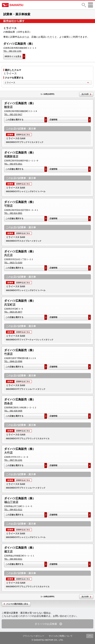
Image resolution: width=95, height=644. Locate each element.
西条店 (8, 403)
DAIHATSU (27, 5)
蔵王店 (8, 552)
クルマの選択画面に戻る (17, 604)
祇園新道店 (11, 157)
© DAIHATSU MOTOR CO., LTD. (47, 640)
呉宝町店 (10, 305)
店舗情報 (53, 120)
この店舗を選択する (14, 120)
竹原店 (8, 354)
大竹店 (8, 453)
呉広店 (8, 255)
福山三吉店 (11, 502)
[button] (84, 5)
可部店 (8, 206)
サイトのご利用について (61, 636)
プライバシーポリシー (33, 636)
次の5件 (85, 94)
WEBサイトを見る (13, 56)
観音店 (8, 107)
